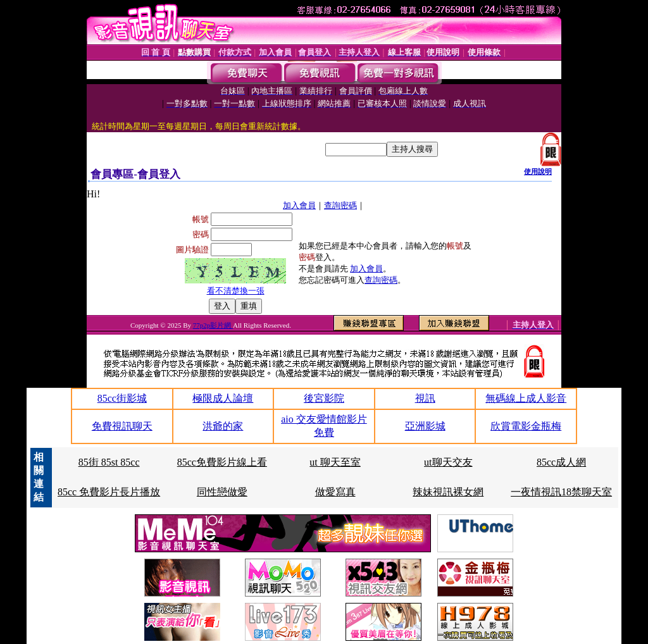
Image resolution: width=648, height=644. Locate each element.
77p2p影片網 (213, 325)
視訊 (425, 398)
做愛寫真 (335, 492)
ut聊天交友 (448, 462)
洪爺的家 (223, 426)
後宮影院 (324, 398)
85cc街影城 (122, 398)
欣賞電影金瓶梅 (526, 426)
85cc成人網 (561, 462)
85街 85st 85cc (109, 462)
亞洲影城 (425, 426)
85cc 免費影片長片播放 (109, 492)
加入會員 (299, 205)
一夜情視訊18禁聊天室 (561, 492)
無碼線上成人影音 (526, 398)
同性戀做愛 (222, 492)
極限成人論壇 (223, 398)
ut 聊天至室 (335, 462)
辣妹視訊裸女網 (448, 492)
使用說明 (538, 171)
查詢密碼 (340, 205)
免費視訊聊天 (122, 426)
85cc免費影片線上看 (222, 462)
